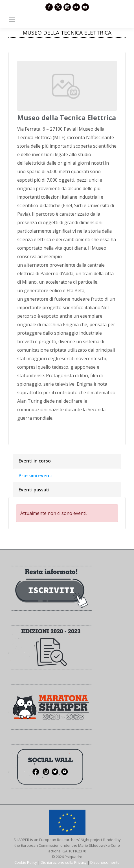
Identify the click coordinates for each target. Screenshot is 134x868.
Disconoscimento (105, 862)
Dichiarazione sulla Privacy (64, 862)
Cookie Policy (26, 862)
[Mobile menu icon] (12, 20)
